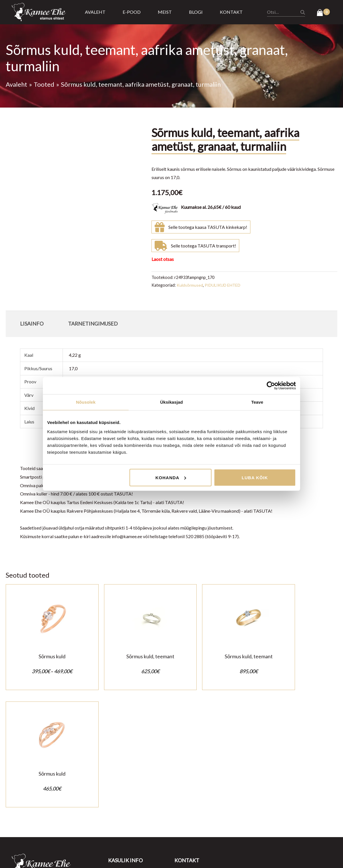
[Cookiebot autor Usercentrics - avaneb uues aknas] (271, 386)
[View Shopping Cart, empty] (323, 13)
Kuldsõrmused (190, 285)
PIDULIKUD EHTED (223, 285)
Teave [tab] (257, 402)
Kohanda (171, 477)
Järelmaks (118, 793)
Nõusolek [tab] (86, 402)
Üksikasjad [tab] (171, 402)
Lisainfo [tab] (32, 324)
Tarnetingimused (124, 785)
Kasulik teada (121, 801)
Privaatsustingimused (129, 767)
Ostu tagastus (122, 776)
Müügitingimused (125, 759)
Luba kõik (255, 477)
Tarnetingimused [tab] (93, 324)
